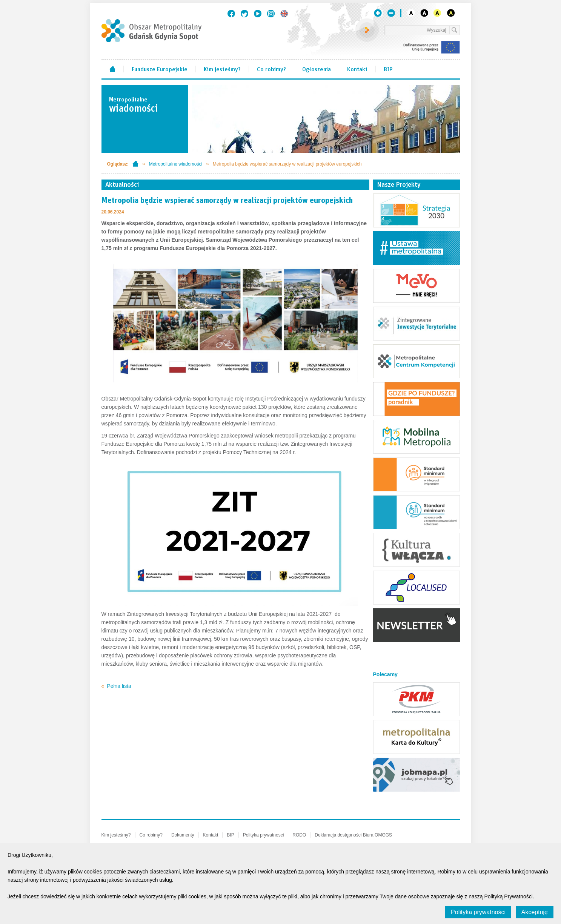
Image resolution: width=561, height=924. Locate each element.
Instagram (271, 14)
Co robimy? (271, 69)
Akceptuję (535, 912)
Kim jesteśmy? (222, 69)
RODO (299, 835)
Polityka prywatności (478, 912)
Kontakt (357, 69)
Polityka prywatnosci (264, 835)
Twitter (244, 14)
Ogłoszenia (317, 69)
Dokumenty (183, 835)
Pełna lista (119, 686)
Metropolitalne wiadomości (176, 164)
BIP (388, 69)
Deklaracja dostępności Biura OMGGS (353, 835)
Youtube (258, 14)
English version (284, 14)
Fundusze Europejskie (160, 69)
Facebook (231, 14)
